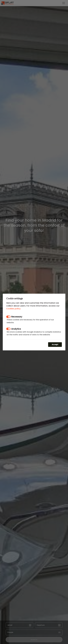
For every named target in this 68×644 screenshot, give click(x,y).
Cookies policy (13, 309)
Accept (55, 345)
